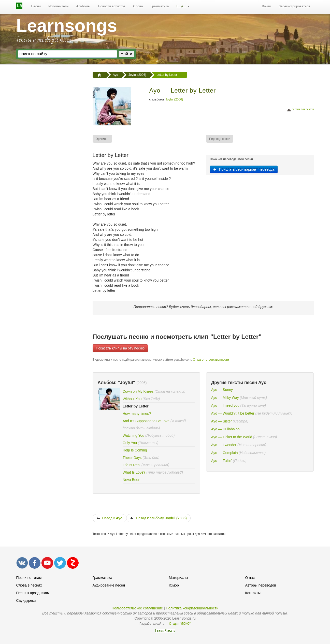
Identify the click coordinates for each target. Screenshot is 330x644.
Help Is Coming (135, 450)
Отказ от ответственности (211, 360)
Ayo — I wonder (224, 445)
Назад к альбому (158, 518)
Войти (266, 6)
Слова (138, 6)
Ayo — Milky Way (225, 398)
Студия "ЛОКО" (180, 624)
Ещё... (183, 6)
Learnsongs (67, 26)
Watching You (133, 435)
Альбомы (83, 6)
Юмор (174, 585)
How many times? (137, 414)
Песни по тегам (29, 578)
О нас (250, 578)
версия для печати (300, 110)
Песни (36, 6)
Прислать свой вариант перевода (244, 169)
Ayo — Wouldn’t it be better (233, 413)
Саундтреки (26, 601)
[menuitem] (36, 6)
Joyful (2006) (174, 99)
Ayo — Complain (225, 453)
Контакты (253, 593)
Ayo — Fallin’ (222, 461)
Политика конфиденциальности (192, 608)
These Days (132, 458)
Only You (130, 443)
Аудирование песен (109, 585)
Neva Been (131, 480)
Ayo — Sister (221, 421)
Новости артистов (112, 6)
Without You (132, 399)
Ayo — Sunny (222, 390)
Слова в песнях (29, 585)
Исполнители (58, 6)
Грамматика (160, 6)
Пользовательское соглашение (137, 608)
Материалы (178, 578)
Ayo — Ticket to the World (232, 437)
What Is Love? (134, 472)
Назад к (110, 518)
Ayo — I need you (225, 405)
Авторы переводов (261, 585)
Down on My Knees (138, 391)
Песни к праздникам (33, 593)
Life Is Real (132, 465)
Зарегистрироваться (295, 6)
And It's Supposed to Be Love (146, 421)
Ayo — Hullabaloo (225, 429)
